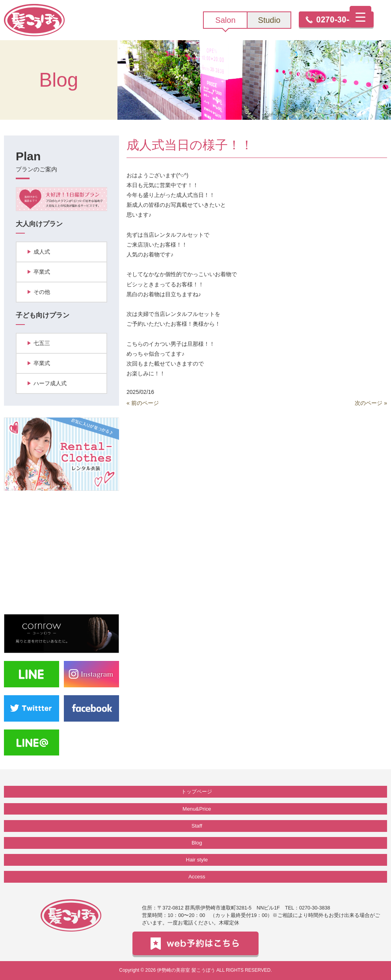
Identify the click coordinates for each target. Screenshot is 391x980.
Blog (197, 843)
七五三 (42, 343)
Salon (225, 20)
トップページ (197, 792)
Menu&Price (197, 809)
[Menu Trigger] (360, 17)
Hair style (197, 860)
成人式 (42, 252)
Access (197, 877)
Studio (269, 20)
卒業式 (42, 272)
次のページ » (371, 403)
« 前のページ (143, 403)
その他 (42, 292)
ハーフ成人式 (50, 383)
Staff (197, 826)
